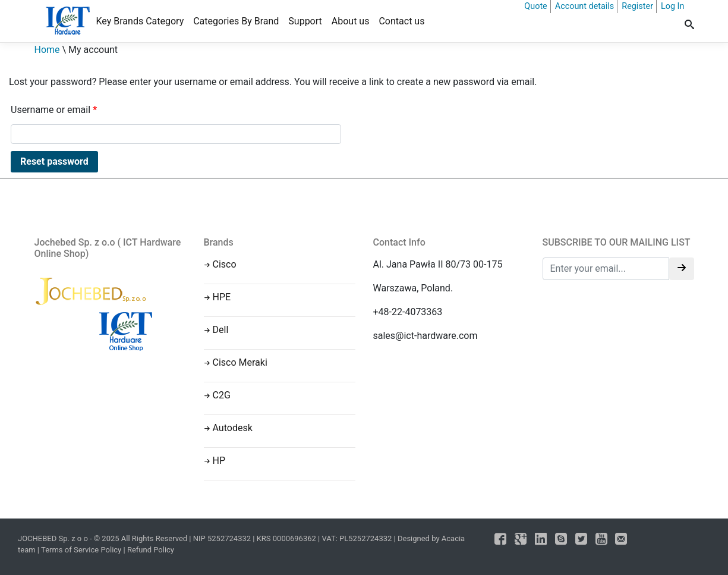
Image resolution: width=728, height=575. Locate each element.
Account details (585, 6)
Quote (535, 6)
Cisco (225, 264)
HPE (222, 297)
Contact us (401, 21)
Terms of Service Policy (81, 550)
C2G (222, 395)
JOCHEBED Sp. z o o (54, 538)
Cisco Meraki (240, 362)
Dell (221, 330)
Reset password (54, 161)
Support (305, 21)
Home (47, 50)
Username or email (54, 110)
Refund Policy (151, 550)
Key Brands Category (140, 21)
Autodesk (233, 428)
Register (637, 6)
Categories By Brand (236, 21)
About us (351, 21)
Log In (672, 6)
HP (219, 461)
